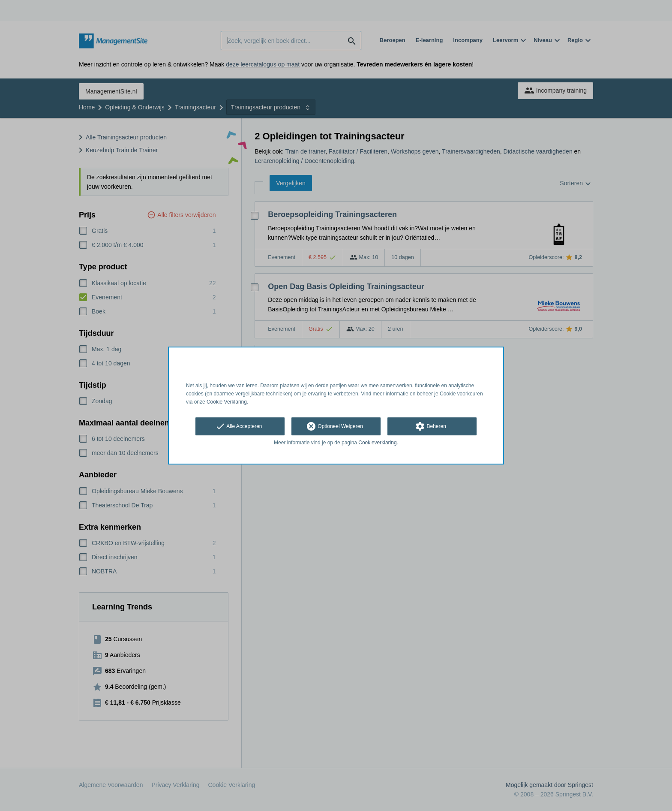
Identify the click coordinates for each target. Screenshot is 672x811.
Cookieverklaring (377, 443)
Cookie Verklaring (227, 402)
